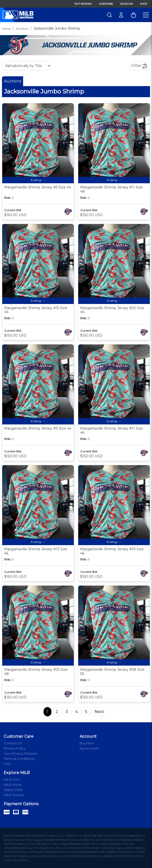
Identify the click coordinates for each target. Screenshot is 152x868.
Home (6, 29)
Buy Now (87, 743)
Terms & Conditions (19, 759)
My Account (89, 748)
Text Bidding (83, 4)
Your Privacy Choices (20, 753)
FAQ (7, 764)
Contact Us (13, 743)
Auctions (22, 29)
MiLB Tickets (14, 795)
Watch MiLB (13, 790)
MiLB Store (13, 785)
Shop (144, 4)
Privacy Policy (15, 748)
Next (99, 712)
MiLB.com (127, 4)
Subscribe (106, 4)
